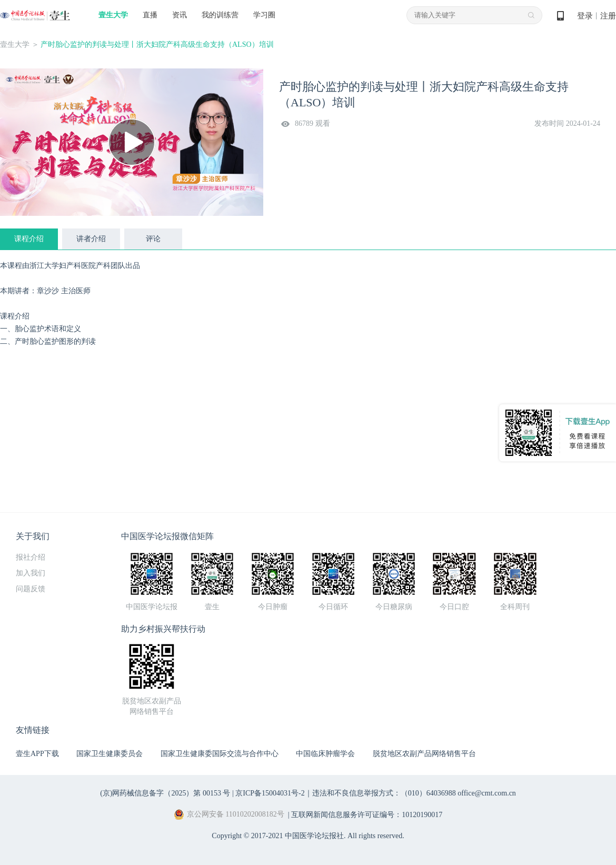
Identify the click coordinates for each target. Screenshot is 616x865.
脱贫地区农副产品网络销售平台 (424, 754)
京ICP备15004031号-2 (270, 793)
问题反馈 (31, 589)
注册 (608, 16)
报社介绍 (31, 557)
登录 (585, 16)
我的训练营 (220, 15)
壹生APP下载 (37, 754)
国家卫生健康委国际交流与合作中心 (220, 754)
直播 (150, 15)
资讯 (180, 15)
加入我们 (31, 573)
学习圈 (264, 15)
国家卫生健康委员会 (110, 754)
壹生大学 (113, 15)
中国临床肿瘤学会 (325, 754)
